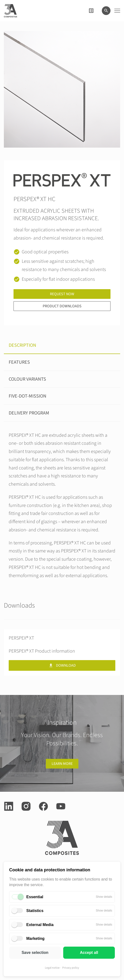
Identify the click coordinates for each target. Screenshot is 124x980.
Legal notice (52, 968)
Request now (62, 294)
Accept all (89, 953)
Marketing (35, 939)
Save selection (35, 953)
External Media (40, 925)
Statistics (35, 911)
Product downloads (62, 306)
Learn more (62, 764)
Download (62, 665)
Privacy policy (71, 968)
